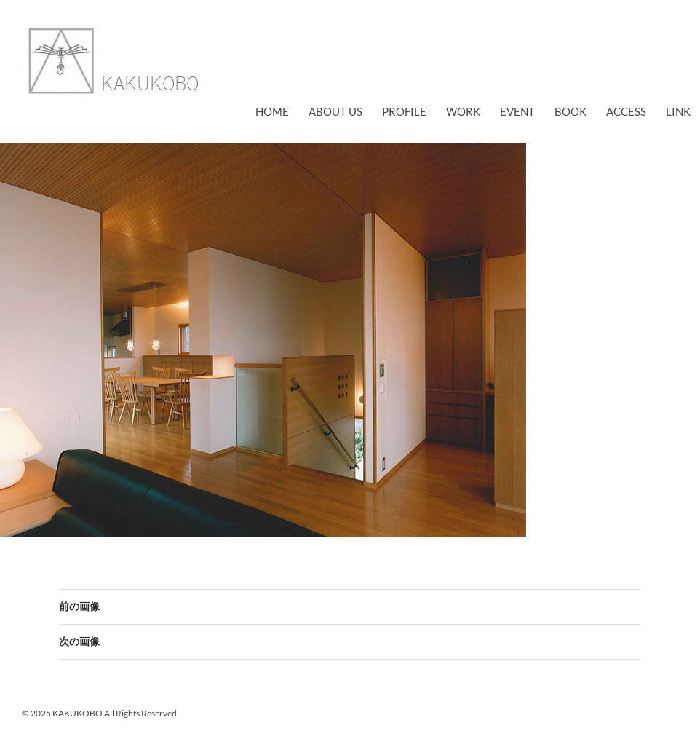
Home (272, 111)
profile (404, 111)
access (626, 111)
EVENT (517, 111)
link (678, 111)
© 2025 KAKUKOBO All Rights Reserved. (100, 713)
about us (335, 111)
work (463, 111)
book (570, 111)
